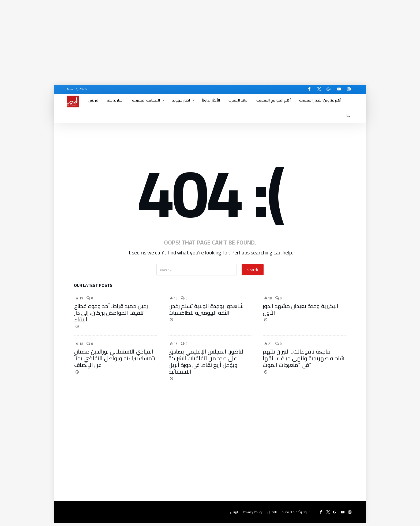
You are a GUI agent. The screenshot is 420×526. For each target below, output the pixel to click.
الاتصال (272, 515)
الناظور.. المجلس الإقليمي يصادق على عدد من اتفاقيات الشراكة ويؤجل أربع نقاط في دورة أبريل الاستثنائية (207, 365)
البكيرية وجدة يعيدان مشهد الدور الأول (301, 312)
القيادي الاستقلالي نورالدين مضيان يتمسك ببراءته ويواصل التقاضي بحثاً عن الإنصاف (115, 361)
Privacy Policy (253, 515)
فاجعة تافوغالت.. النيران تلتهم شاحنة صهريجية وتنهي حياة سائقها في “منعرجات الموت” (304, 361)
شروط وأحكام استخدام (296, 515)
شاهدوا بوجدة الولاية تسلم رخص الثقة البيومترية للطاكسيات (206, 312)
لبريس (234, 515)
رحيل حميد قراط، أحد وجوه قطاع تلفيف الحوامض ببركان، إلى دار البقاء (111, 316)
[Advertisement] (161, 37)
